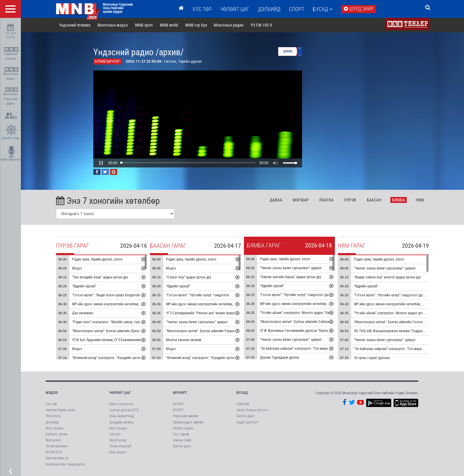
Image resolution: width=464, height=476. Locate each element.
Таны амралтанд (122, 416)
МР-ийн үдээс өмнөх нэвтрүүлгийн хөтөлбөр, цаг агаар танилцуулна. (123, 304)
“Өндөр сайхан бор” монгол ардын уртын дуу (387, 277)
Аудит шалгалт (247, 422)
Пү (350, 200)
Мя (301, 200)
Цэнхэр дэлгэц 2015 (124, 410)
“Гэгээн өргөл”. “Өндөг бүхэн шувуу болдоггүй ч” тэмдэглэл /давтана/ (124, 295)
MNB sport (144, 25)
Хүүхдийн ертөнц (121, 422)
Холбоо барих (183, 428)
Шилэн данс (182, 446)
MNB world (169, 25)
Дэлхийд (269, 9)
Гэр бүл (115, 434)
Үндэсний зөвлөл (186, 416)
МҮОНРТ (180, 393)
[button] (101, 163)
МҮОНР (178, 404)
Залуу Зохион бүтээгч (252, 410)
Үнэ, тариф (181, 434)
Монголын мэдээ (11, 74)
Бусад (323, 9)
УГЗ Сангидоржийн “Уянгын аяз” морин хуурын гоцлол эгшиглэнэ (215, 313)
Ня (420, 200)
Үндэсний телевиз (11, 54)
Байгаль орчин (57, 434)
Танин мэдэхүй (120, 446)
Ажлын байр (182, 440)
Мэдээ (77, 268)
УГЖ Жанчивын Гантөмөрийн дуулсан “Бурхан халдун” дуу (304, 331)
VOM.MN (243, 404)
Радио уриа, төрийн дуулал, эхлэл (97, 259)
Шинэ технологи (121, 404)
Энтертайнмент (57, 446)
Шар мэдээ (118, 452)
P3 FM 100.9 (261, 25)
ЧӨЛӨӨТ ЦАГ (235, 9)
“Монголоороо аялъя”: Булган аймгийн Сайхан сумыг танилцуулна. (310, 322)
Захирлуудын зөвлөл (188, 422)
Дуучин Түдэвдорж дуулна (280, 358)
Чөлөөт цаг (120, 393)
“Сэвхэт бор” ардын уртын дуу (189, 277)
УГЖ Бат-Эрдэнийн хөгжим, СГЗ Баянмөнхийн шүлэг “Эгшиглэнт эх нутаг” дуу (130, 340)
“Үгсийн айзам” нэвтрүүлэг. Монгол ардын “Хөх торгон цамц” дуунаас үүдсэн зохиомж (325, 313)
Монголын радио (229, 25)
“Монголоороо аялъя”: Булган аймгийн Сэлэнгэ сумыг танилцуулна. (405, 322)
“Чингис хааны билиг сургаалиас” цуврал (197, 322)
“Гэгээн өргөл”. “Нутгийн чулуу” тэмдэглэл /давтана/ (299, 295)
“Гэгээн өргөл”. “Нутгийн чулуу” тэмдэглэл (198, 295)
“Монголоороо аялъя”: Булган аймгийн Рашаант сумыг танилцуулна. (217, 331)
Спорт (297, 9)
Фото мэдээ (55, 428)
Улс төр (202, 9)
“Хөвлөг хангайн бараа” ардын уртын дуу (291, 277)
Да (276, 200)
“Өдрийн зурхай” (84, 286)
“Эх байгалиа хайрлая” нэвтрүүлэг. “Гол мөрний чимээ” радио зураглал (313, 349)
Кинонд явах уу (57, 458)
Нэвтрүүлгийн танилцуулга (65, 464)
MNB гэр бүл (196, 25)
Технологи (53, 416)
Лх (326, 200)
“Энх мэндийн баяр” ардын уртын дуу (100, 277)
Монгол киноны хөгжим (184, 340)
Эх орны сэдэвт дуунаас (372, 358)
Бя (399, 200)
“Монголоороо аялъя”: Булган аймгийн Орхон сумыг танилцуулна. (121, 331)
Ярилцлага (53, 440)
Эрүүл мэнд (118, 440)
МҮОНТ (178, 410)
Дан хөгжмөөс (83, 313)
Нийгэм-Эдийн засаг (61, 410)
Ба (374, 200)
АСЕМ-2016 (54, 452)
